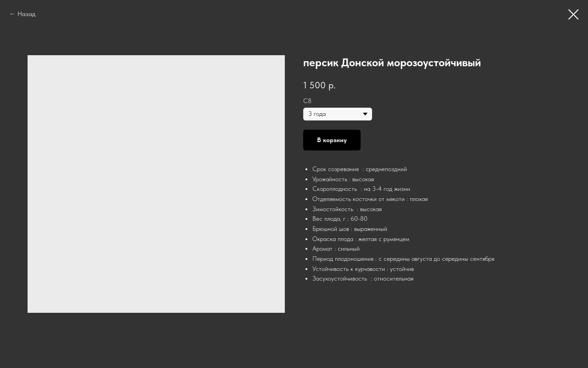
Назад (26, 14)
